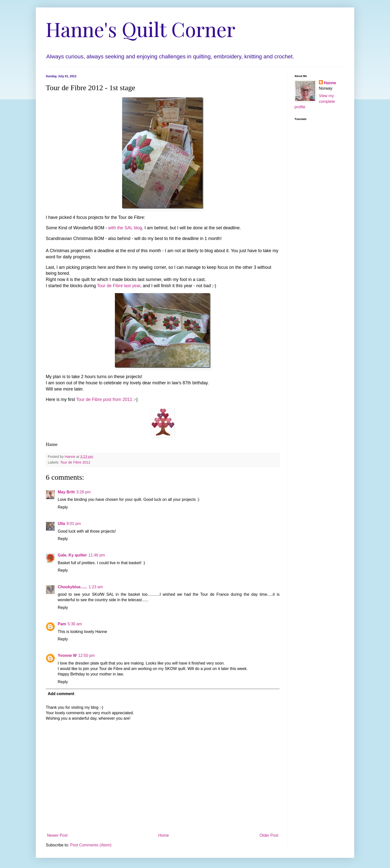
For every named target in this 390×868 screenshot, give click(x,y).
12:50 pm (86, 655)
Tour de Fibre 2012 (75, 462)
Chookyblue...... (72, 587)
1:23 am (96, 587)
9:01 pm (74, 524)
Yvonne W (67, 655)
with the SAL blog (125, 228)
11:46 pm (97, 555)
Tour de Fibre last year (119, 286)
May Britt (66, 492)
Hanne (330, 83)
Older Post (269, 835)
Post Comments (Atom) (91, 845)
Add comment (61, 694)
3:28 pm (83, 492)
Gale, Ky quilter (72, 555)
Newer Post (57, 835)
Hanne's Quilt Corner (141, 29)
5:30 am (75, 624)
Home (164, 835)
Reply (63, 507)
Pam (62, 624)
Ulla (61, 524)
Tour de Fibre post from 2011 (104, 399)
